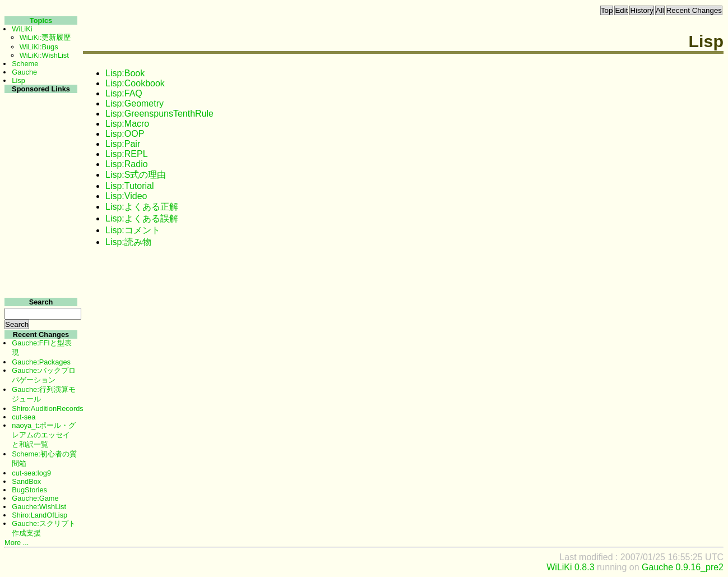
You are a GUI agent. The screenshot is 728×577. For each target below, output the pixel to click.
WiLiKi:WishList (44, 55)
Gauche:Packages (41, 362)
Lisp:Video (126, 196)
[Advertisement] (40, 263)
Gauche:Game (35, 498)
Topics (41, 20)
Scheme (25, 64)
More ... (17, 543)
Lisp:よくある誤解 (142, 218)
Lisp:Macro (127, 124)
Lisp (18, 80)
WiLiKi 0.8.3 (570, 567)
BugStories (29, 490)
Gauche (24, 72)
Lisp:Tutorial (130, 186)
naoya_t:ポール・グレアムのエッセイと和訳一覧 (44, 435)
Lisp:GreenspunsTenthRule (159, 114)
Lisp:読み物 (128, 242)
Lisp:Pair (123, 144)
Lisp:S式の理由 (136, 175)
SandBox (26, 481)
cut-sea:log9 (31, 473)
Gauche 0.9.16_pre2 (683, 567)
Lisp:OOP (125, 134)
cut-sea (24, 417)
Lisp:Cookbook (135, 83)
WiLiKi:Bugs (39, 47)
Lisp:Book (125, 73)
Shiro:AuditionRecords (47, 408)
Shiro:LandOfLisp (40, 515)
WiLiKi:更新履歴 (45, 37)
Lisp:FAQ (124, 93)
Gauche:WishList (39, 507)
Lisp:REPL (127, 154)
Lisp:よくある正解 (142, 207)
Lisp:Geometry (135, 103)
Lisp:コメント (133, 230)
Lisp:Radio (127, 164)
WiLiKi (22, 29)
